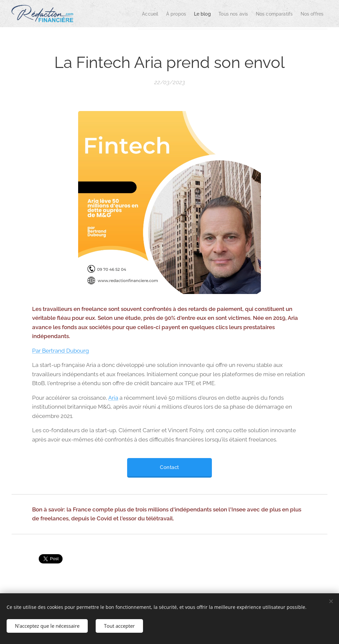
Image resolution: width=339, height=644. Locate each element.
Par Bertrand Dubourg (61, 351)
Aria (113, 398)
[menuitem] (127, 14)
